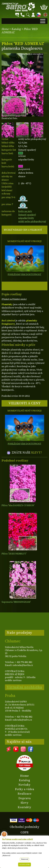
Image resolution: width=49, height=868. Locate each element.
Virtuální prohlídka (24, 687)
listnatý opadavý (27, 215)
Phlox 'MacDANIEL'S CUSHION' (18, 505)
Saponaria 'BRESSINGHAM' (16, 602)
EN (45, 14)
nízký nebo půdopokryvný (32, 221)
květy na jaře (25, 211)
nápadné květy (26, 218)
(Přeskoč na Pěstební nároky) (14, 299)
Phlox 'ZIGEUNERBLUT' (14, 554)
